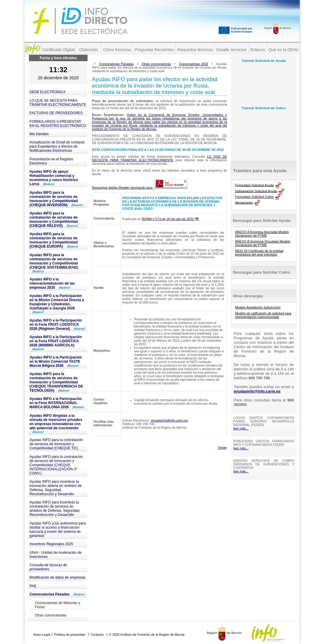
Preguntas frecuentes (154, 50)
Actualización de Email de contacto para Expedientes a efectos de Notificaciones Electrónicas (57, 146)
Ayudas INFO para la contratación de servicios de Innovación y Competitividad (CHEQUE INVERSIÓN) (56, 199)
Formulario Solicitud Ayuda (255, 185)
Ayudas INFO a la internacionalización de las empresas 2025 (52, 283)
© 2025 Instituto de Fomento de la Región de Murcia (147, 635)
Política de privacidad (70, 635)
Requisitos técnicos (195, 50)
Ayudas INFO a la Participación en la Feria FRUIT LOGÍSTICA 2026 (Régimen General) (58, 325)
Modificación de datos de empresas (58, 577)
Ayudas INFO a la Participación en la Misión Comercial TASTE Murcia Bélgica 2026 (56, 361)
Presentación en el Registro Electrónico (51, 161)
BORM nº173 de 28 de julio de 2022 (170, 219)
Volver (223, 448)
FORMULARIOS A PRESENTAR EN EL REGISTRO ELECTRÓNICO (58, 124)
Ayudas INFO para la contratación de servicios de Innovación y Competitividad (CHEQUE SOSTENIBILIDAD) (54, 263)
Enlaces (258, 50)
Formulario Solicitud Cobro (254, 197)
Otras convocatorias (51, 615)
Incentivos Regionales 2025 (51, 544)
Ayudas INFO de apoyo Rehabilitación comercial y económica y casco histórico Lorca (54, 178)
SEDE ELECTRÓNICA (47, 92)
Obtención (89, 50)
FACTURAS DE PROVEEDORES (56, 113)
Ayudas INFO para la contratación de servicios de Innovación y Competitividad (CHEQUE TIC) (56, 444)
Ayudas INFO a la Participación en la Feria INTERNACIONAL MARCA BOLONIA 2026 (57, 403)
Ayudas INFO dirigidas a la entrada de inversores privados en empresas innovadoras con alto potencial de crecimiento (56, 424)
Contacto (97, 635)
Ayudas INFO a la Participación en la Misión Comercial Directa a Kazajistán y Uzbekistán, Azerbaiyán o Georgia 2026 (57, 304)
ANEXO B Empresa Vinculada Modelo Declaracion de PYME (263, 243)
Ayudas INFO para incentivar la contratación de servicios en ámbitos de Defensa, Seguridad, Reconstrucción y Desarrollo (55, 509)
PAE (33, 586)
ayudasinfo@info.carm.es (169, 420)
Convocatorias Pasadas (57, 594)
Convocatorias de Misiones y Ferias (58, 605)
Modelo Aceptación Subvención (258, 307)
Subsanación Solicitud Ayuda (256, 191)
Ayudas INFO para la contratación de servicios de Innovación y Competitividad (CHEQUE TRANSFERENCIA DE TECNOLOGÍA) (56, 382)
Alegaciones (244, 202)
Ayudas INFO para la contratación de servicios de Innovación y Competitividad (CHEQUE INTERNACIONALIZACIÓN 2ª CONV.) (56, 465)
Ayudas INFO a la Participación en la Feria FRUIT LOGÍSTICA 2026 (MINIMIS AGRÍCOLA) (56, 343)
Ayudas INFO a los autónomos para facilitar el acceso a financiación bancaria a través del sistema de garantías (58, 530)
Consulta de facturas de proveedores (48, 567)
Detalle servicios (232, 50)
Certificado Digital (59, 50)
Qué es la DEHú (283, 50)
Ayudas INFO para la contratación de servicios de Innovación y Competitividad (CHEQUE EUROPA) (54, 240)
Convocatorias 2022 (194, 64)
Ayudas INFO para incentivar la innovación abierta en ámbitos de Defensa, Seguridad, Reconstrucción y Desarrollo (56, 488)
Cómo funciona (117, 50)
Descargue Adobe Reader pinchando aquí (140, 188)
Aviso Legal (42, 635)
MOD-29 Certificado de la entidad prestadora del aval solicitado (259, 253)
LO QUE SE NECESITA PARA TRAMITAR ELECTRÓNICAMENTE (58, 103)
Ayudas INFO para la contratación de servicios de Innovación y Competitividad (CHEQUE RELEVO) (54, 219)
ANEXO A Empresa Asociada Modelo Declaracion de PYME (262, 234)
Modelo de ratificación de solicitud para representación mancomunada (263, 315)
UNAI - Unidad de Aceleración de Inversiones (56, 555)
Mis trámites (39, 134)
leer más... (241, 428)
